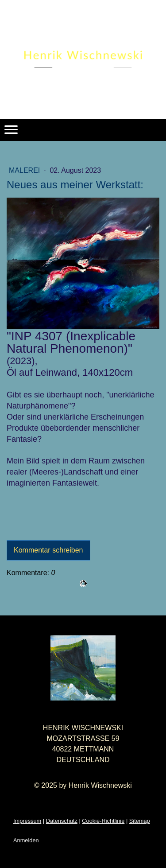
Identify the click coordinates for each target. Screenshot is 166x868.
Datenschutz (62, 821)
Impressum (27, 821)
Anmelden (26, 840)
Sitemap (140, 821)
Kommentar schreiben (48, 550)
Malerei (25, 170)
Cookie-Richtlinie (103, 821)
